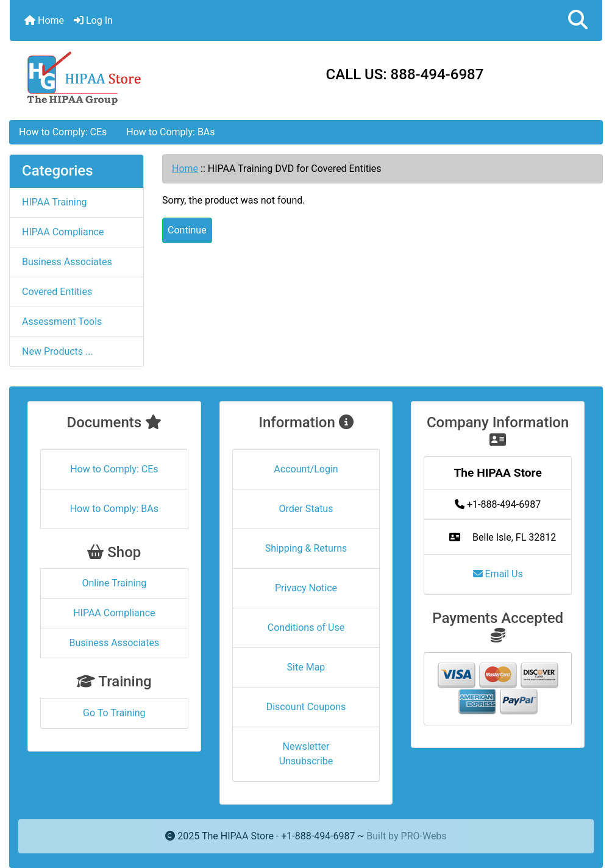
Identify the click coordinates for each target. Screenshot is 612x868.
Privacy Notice (306, 588)
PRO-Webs (424, 836)
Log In (93, 20)
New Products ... (58, 351)
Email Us (498, 574)
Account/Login (306, 469)
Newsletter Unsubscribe (306, 754)
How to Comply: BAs (170, 132)
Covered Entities (57, 292)
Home (44, 20)
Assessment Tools (62, 322)
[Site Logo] (109, 77)
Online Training (114, 583)
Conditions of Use (306, 628)
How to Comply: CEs (63, 132)
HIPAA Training (55, 202)
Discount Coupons (306, 707)
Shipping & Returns (306, 548)
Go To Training (114, 713)
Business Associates (67, 262)
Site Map (306, 667)
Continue (187, 230)
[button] (578, 20)
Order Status (306, 509)
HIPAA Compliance (63, 232)
